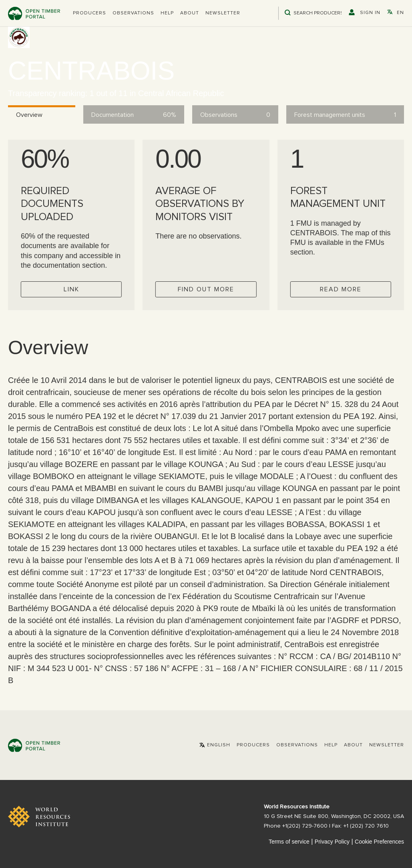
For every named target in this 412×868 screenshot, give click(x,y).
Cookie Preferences (379, 842)
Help (167, 13)
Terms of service (289, 842)
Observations (133, 13)
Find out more (206, 289)
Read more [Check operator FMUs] (341, 289)
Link (71, 289)
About (190, 13)
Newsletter (223, 13)
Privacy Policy (332, 842)
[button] (89, 13)
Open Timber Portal (34, 13)
